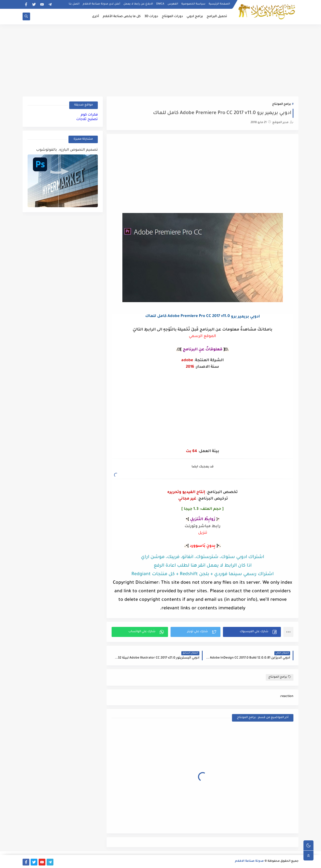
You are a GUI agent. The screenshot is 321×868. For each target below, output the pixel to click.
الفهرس (173, 4)
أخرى (96, 17)
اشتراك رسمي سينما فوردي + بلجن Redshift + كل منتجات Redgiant (203, 574)
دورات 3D (151, 17)
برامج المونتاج (282, 104)
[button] (252, 632)
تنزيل (203, 533)
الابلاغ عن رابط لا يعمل (138, 4)
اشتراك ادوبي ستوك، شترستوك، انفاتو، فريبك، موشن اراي (203, 557)
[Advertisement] (160, 60)
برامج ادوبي (195, 17)
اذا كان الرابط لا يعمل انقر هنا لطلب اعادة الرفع (203, 566)
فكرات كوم (89, 115)
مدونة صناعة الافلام (249, 861)
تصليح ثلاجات (87, 119)
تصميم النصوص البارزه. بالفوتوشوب (67, 150)
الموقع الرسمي (203, 336)
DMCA (160, 4)
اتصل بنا (74, 4)
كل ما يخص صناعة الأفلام (122, 17)
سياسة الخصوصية (193, 4)
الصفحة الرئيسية (219, 4)
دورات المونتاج (172, 17)
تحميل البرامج (217, 17)
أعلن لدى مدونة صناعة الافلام (101, 4)
